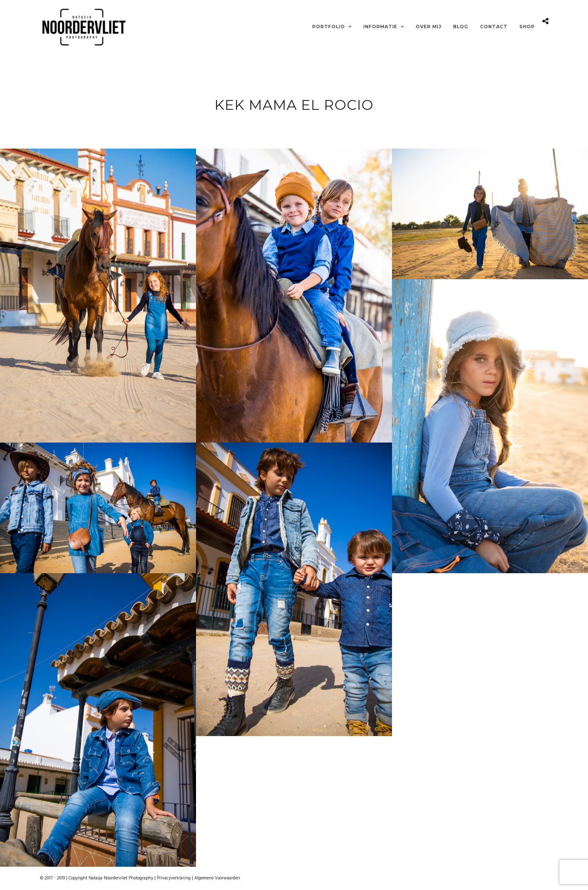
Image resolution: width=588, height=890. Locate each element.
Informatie (380, 27)
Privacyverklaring (174, 878)
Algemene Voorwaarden (217, 878)
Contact (494, 27)
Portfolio (329, 27)
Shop (527, 27)
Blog (461, 27)
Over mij (429, 27)
